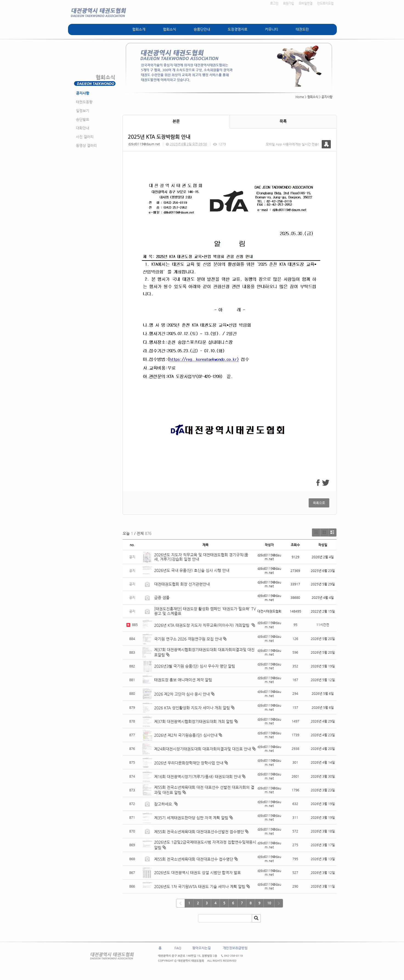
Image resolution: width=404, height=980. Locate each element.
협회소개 (139, 29)
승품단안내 (202, 29)
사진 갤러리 (85, 137)
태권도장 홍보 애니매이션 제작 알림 (183, 680)
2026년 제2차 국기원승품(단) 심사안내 (186, 735)
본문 (176, 121)
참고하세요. (164, 804)
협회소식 (169, 29)
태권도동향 (84, 102)
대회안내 (83, 128)
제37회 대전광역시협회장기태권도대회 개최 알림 (194, 721)
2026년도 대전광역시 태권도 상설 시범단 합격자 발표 (198, 873)
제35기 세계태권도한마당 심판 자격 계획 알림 (191, 818)
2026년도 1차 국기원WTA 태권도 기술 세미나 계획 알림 (200, 886)
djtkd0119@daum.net (144, 144)
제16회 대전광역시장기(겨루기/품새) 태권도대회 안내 (197, 777)
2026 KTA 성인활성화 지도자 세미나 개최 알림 (192, 708)
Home (300, 97)
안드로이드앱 (325, 3)
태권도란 (302, 29)
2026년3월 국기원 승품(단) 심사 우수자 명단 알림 (195, 666)
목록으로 (319, 503)
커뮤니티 (272, 29)
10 (269, 903)
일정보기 (83, 111)
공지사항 (83, 93)
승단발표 (83, 119)
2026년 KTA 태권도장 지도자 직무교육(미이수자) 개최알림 (202, 625)
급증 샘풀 (162, 597)
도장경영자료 (238, 29)
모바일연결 (306, 3)
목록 (283, 121)
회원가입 (289, 3)
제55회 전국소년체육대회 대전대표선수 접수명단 (194, 859)
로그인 (274, 3)
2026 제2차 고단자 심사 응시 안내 (182, 694)
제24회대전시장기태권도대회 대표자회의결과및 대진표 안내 (203, 749)
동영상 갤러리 (86, 145)
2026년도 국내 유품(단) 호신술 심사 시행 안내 (192, 570)
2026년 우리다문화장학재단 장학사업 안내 (189, 763)
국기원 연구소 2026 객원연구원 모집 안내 (188, 639)
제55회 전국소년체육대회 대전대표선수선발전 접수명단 (199, 832)
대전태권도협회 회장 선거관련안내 (182, 584)
